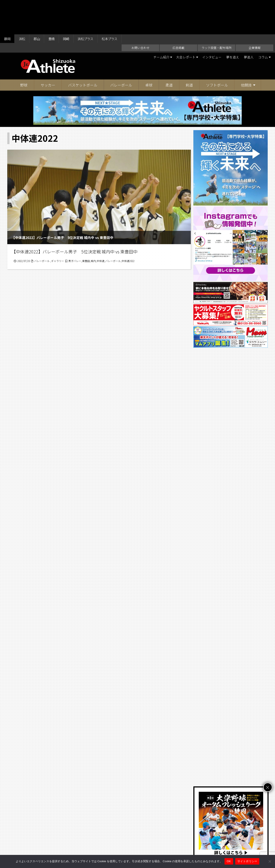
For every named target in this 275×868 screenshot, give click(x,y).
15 (123, 661)
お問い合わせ (141, 14)
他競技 (246, 51)
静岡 (8, 5)
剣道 (189, 51)
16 (134, 661)
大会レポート (179, 24)
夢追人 (246, 24)
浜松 (23, 5)
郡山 (39, 5)
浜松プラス (91, 5)
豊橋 (55, 5)
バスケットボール (83, 51)
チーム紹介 (152, 24)
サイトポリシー (180, 847)
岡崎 (70, 5)
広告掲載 (179, 14)
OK (229, 861)
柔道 (169, 51)
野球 (24, 51)
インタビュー (207, 24)
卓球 (149, 51)
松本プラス (117, 5)
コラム (262, 24)
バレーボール (121, 51)
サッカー (48, 51)
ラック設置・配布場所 (217, 14)
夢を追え (229, 24)
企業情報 (255, 14)
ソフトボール (217, 51)
